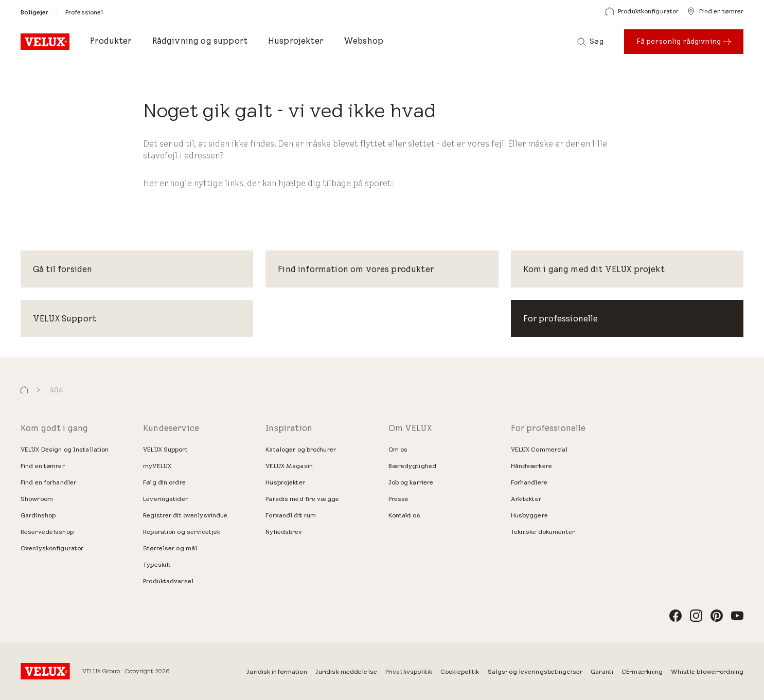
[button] (24, 390)
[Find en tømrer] (715, 11)
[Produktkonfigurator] (642, 11)
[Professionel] (84, 12)
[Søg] (590, 42)
